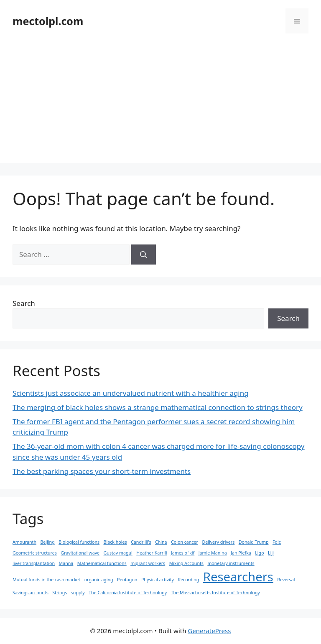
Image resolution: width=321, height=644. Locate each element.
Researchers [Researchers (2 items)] (238, 577)
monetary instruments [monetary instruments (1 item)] (231, 563)
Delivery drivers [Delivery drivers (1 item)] (218, 542)
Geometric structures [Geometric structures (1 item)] (35, 553)
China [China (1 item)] (161, 542)
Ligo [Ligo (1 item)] (259, 553)
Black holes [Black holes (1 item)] (115, 542)
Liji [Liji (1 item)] (271, 553)
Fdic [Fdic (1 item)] (277, 542)
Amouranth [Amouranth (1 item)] (24, 542)
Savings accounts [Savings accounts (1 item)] (31, 593)
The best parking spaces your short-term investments (102, 471)
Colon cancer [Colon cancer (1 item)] (185, 542)
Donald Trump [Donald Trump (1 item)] (254, 542)
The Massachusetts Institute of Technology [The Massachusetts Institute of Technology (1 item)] (215, 593)
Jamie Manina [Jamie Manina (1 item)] (213, 553)
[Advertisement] (160, 104)
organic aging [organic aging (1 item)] (99, 580)
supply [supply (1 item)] (78, 593)
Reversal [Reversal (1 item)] (286, 580)
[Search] (144, 255)
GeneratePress (209, 631)
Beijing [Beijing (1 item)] (47, 542)
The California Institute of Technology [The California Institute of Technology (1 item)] (128, 593)
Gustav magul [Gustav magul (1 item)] (118, 553)
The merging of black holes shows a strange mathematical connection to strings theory (158, 407)
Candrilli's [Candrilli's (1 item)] (141, 542)
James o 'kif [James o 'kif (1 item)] (183, 553)
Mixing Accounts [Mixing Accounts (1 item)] (186, 563)
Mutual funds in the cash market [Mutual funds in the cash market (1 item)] (46, 580)
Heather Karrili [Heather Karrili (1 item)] (152, 553)
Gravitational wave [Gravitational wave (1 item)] (80, 553)
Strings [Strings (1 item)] (60, 593)
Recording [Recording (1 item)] (188, 580)
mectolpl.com (48, 21)
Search (24, 303)
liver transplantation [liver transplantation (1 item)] (34, 563)
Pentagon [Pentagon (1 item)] (127, 580)
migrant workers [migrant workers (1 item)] (148, 563)
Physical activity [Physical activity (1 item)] (158, 580)
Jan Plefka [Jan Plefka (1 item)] (241, 553)
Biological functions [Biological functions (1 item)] (79, 542)
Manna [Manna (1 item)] (66, 563)
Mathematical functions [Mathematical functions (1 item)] (102, 563)
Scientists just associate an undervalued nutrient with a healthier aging (131, 393)
